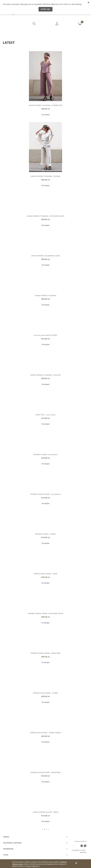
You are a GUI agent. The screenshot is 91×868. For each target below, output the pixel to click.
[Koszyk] (80, 24)
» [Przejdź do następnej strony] (48, 829)
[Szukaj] (34, 24)
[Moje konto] (57, 24)
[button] (11, 24)
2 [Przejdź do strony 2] (47, 829)
